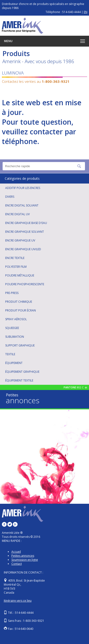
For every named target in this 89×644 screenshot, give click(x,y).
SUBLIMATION (15, 337)
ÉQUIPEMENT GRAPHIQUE (22, 372)
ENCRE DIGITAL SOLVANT (22, 205)
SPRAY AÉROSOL (16, 319)
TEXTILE (10, 354)
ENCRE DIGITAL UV (17, 214)
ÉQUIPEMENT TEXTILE (19, 380)
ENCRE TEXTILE (15, 258)
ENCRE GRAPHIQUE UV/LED (23, 249)
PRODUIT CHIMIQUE (19, 302)
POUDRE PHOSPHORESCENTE (25, 284)
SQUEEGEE (12, 328)
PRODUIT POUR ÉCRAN (21, 310)
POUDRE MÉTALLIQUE (20, 275)
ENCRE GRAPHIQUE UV (20, 240)
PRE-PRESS (12, 293)
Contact (17, 564)
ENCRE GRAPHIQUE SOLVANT (25, 232)
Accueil (16, 552)
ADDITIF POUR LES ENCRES (23, 188)
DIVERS (10, 197)
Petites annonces (23, 556)
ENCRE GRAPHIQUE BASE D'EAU (26, 223)
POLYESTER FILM (16, 267)
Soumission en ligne (25, 560)
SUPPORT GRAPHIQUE (20, 345)
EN (86, 12)
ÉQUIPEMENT (14, 363)
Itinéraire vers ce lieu (18, 601)
